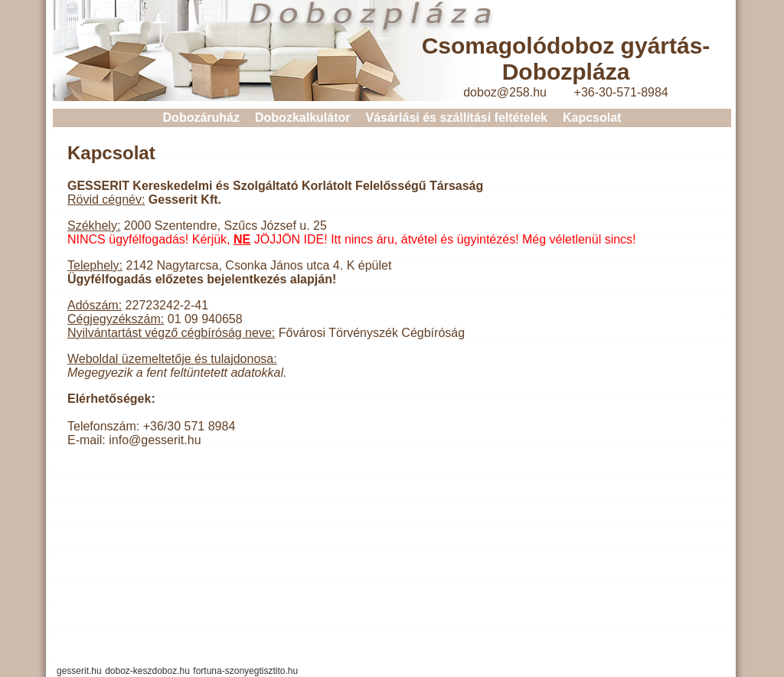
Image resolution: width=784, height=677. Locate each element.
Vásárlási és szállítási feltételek (456, 118)
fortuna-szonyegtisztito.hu (245, 671)
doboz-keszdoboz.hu (147, 671)
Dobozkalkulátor (302, 118)
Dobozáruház (201, 118)
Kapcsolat (592, 118)
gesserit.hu (79, 671)
